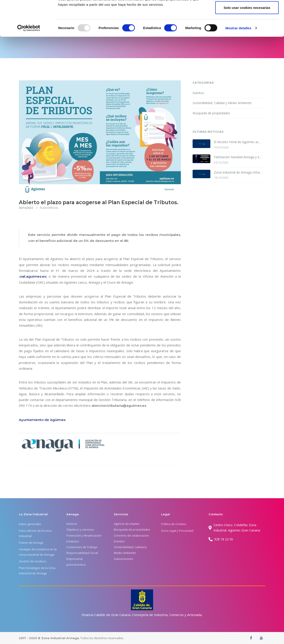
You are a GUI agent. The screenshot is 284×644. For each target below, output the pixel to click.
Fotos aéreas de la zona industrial (35, 533)
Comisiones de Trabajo (82, 547)
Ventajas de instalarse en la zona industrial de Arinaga (38, 552)
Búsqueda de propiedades (211, 113)
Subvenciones (123, 559)
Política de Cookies (174, 524)
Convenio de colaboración (131, 535)
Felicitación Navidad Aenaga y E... (238, 157)
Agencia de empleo (127, 524)
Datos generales (30, 524)
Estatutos (73, 541)
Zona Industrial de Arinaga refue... (238, 172)
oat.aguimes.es (33, 276)
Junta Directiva (76, 565)
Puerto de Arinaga (31, 543)
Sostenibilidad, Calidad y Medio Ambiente (222, 103)
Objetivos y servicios (80, 529)
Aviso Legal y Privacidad (177, 531)
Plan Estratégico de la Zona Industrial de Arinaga (37, 571)
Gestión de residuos (33, 561)
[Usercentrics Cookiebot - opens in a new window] (29, 61)
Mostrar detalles (238, 61)
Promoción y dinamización (84, 535)
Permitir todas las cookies (247, 12)
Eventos (198, 93)
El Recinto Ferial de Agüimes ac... (237, 142)
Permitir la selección (247, 26)
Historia (72, 524)
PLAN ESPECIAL (49, 208)
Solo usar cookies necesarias (247, 41)
